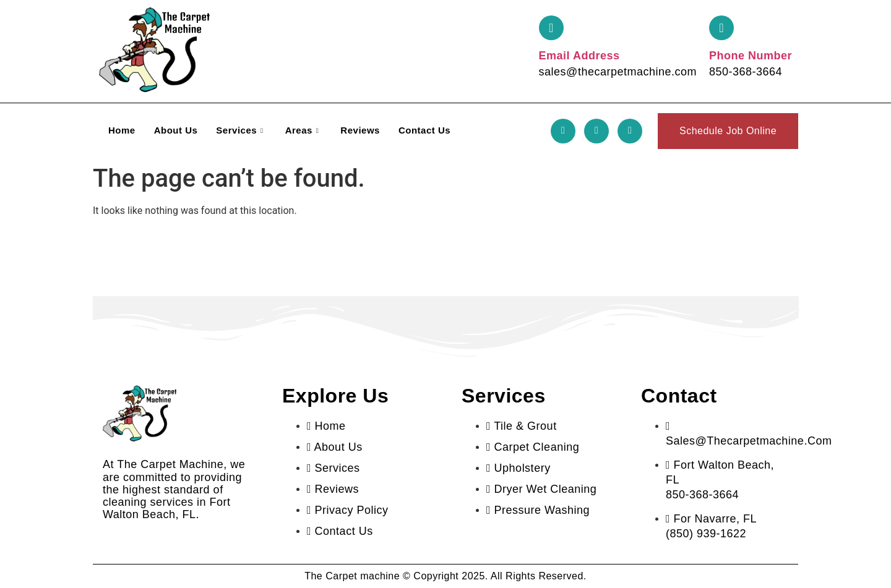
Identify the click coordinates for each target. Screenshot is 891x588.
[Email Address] (551, 28)
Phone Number (751, 56)
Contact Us (424, 130)
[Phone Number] (721, 28)
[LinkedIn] (630, 131)
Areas (304, 130)
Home (122, 130)
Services (241, 130)
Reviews (360, 130)
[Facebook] (563, 131)
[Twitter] (596, 131)
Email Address (579, 56)
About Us (176, 130)
